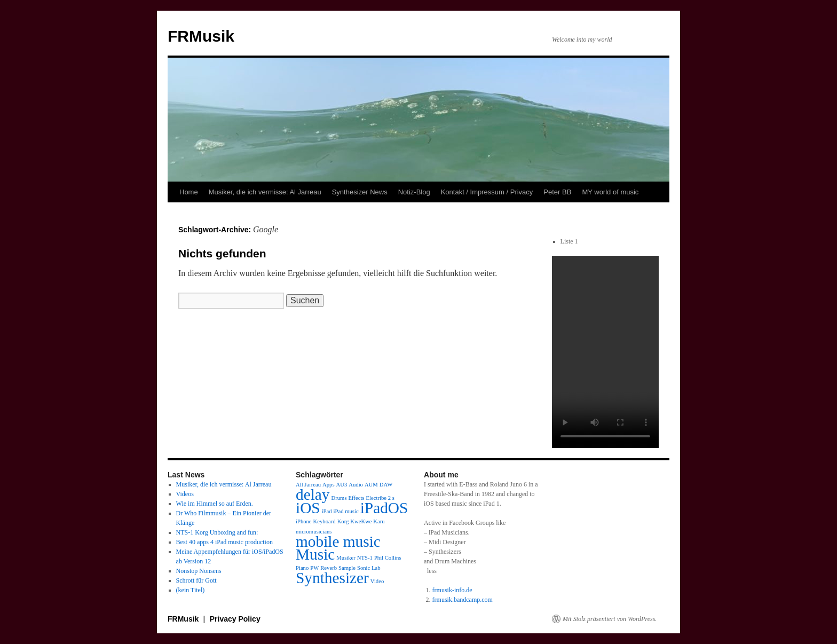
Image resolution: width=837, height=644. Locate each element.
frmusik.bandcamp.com (463, 600)
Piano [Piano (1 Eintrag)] (302, 568)
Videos (185, 494)
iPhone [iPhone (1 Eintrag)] (304, 521)
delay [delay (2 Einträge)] (313, 494)
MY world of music (610, 192)
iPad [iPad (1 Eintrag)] (327, 511)
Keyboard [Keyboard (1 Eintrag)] (325, 521)
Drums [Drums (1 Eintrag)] (339, 498)
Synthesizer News (360, 192)
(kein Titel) (191, 590)
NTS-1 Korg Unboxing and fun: (217, 532)
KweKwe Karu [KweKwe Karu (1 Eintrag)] (367, 521)
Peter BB (557, 192)
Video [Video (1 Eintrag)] (377, 581)
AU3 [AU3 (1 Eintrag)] (342, 485)
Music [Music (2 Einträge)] (315, 554)
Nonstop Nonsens (199, 571)
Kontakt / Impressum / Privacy (487, 192)
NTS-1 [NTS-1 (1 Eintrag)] (365, 558)
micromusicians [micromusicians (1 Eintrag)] (314, 532)
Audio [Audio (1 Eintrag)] (356, 485)
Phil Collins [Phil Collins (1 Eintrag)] (388, 558)
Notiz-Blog (414, 192)
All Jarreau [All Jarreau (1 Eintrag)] (308, 485)
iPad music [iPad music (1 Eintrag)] (346, 511)
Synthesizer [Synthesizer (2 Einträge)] (332, 578)
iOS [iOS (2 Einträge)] (308, 508)
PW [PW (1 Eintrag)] (314, 568)
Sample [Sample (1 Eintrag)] (347, 568)
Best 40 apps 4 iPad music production (224, 542)
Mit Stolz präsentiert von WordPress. (610, 619)
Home (189, 192)
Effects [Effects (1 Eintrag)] (357, 498)
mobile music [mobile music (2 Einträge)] (338, 541)
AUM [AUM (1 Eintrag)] (371, 485)
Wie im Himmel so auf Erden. (215, 504)
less (432, 571)
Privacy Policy (235, 619)
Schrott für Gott (196, 580)
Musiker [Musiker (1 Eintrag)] (346, 558)
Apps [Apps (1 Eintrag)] (329, 485)
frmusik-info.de (452, 590)
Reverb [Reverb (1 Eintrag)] (329, 568)
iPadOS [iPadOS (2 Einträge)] (384, 508)
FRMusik (201, 36)
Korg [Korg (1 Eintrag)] (343, 521)
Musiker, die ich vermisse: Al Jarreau (265, 192)
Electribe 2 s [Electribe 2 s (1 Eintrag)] (380, 498)
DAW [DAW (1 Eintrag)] (386, 485)
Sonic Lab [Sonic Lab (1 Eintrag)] (369, 568)
